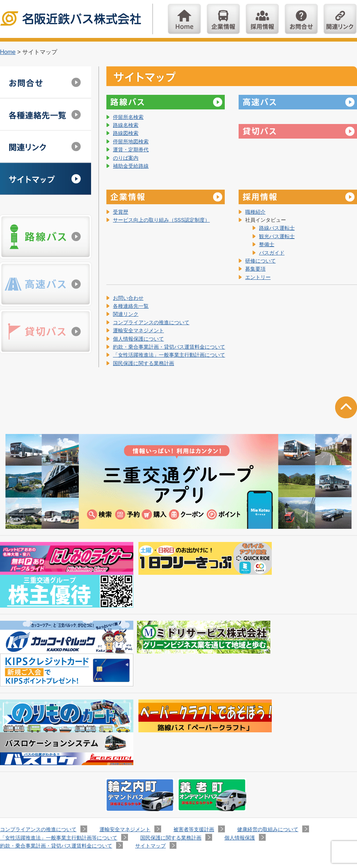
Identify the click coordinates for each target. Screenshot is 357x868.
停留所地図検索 (131, 142)
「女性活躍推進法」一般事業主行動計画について (169, 355)
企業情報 (223, 19)
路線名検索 (126, 125)
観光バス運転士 (277, 236)
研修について (260, 261)
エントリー (258, 277)
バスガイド (272, 253)
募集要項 (255, 269)
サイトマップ (46, 179)
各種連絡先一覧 (131, 306)
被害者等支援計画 (194, 829)
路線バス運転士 (277, 228)
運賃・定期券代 (131, 150)
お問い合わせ (301, 19)
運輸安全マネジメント (138, 330)
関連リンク (340, 19)
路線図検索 (126, 133)
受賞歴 (121, 212)
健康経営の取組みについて (268, 829)
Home (184, 19)
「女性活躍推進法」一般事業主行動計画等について (59, 838)
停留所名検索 (128, 117)
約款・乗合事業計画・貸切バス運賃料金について (169, 347)
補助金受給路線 (131, 166)
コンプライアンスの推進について (151, 322)
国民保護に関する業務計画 (144, 363)
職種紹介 (255, 212)
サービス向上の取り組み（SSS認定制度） (161, 220)
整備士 (267, 244)
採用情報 (262, 19)
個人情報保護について (138, 339)
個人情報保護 (240, 838)
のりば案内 (126, 158)
